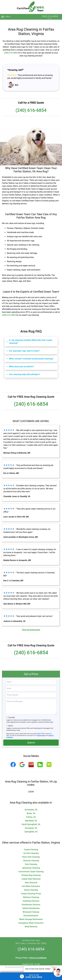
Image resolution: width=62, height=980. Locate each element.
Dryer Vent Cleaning (31, 853)
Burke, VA (31, 809)
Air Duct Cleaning (31, 849)
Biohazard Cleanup (31, 908)
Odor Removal (31, 879)
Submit (31, 739)
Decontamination (31, 912)
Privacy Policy (41, 732)
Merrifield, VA (31, 817)
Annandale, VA (31, 806)
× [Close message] (51, 967)
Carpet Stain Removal (31, 875)
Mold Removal (31, 923)
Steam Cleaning (31, 886)
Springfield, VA (31, 828)
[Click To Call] (31, 976)
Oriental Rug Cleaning (31, 871)
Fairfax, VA (31, 813)
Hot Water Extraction (31, 882)
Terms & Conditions (38, 954)
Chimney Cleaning (31, 857)
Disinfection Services (31, 901)
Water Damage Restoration (31, 915)
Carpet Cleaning (31, 846)
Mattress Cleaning (31, 893)
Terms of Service (49, 963)
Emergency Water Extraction (31, 919)
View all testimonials (31, 626)
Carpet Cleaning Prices (31, 890)
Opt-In (11, 722)
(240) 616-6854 (50, 16)
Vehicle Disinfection (31, 904)
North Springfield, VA (31, 820)
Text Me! (12, 714)
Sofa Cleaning (31, 860)
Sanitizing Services (31, 897)
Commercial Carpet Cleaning (31, 868)
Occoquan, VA (31, 824)
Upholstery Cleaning (31, 864)
